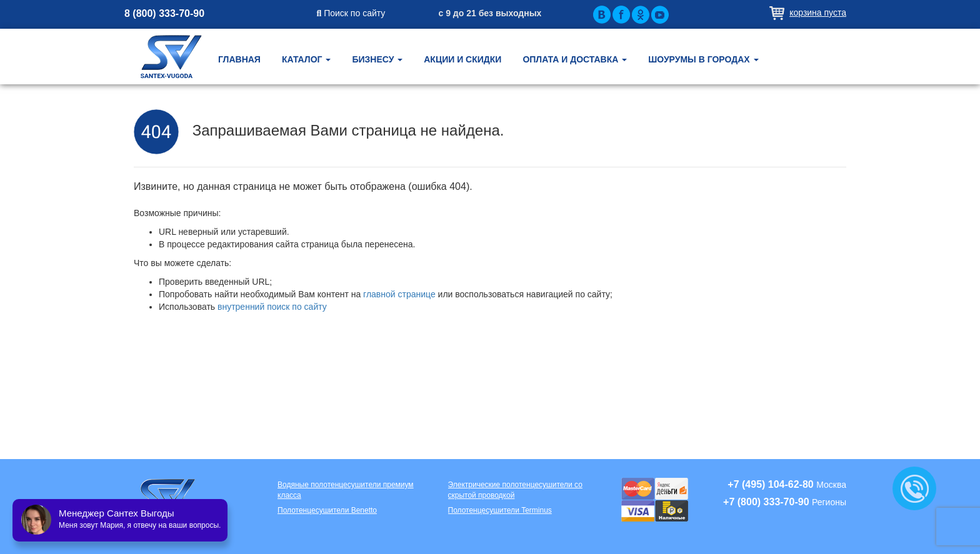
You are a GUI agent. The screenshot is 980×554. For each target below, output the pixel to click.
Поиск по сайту (351, 13)
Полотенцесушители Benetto (327, 510)
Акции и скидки (462, 59)
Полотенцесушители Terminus (500, 510)
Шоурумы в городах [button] (703, 59)
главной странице (399, 294)
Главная (239, 59)
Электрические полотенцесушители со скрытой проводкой (515, 490)
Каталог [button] (306, 59)
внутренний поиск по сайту (272, 307)
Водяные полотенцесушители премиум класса (346, 490)
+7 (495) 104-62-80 (770, 484)
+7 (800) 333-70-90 (766, 502)
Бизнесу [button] (377, 59)
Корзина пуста (818, 12)
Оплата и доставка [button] (575, 59)
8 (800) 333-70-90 (164, 13)
